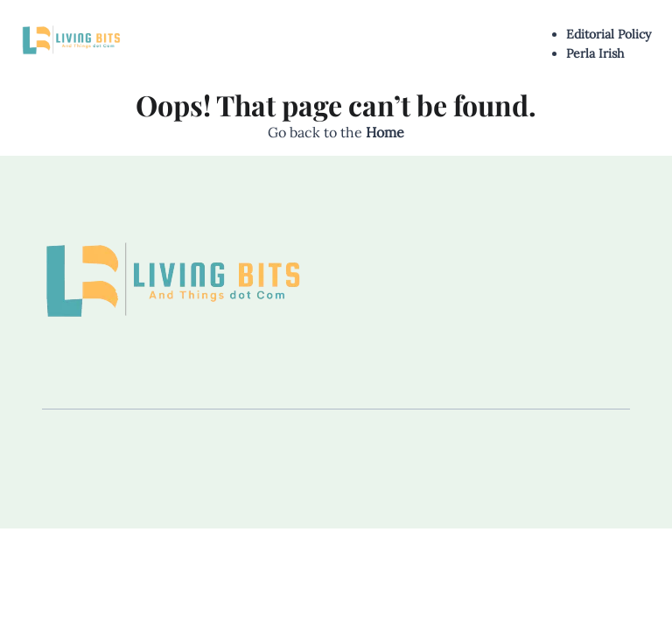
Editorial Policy (609, 34)
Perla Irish (595, 53)
